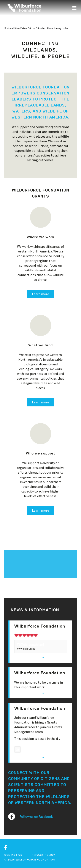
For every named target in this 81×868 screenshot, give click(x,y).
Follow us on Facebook (36, 816)
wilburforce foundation (36, 860)
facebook (6, 847)
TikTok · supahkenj (30, 645)
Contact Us (13, 855)
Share (50, 657)
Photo (23, 749)
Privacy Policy (43, 855)
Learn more (40, 294)
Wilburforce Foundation (40, 626)
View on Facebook (27, 657)
